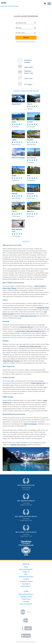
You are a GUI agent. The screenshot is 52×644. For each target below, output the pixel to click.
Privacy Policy (26, 599)
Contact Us (26, 572)
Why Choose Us (26, 586)
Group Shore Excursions (26, 577)
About (26, 567)
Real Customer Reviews (26, 594)
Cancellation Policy (26, 597)
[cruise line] (26, 23)
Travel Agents (26, 584)
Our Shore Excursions (26, 581)
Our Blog (26, 579)
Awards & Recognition (26, 569)
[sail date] (26, 33)
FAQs (26, 574)
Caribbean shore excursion (18, 445)
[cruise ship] (26, 28)
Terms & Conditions (26, 604)
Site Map (26, 602)
